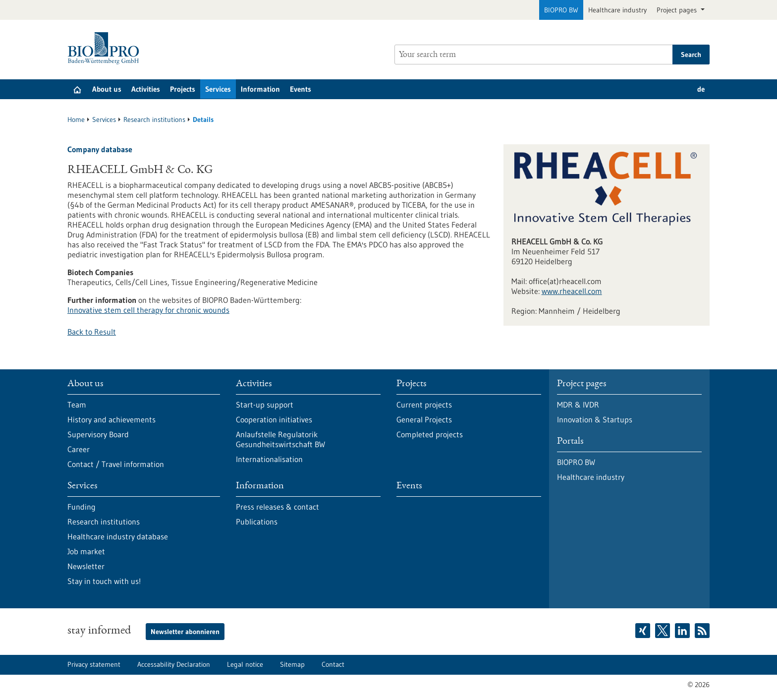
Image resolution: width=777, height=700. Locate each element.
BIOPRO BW (561, 10)
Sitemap (292, 664)
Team (77, 405)
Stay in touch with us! (104, 581)
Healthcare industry (617, 10)
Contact (333, 664)
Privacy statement (94, 664)
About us (107, 89)
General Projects (424, 419)
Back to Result (92, 332)
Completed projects (430, 434)
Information (260, 89)
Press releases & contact (277, 507)
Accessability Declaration (174, 664)
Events (301, 89)
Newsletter (86, 566)
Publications (257, 522)
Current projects (424, 405)
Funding (82, 507)
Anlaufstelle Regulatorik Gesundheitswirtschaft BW (280, 439)
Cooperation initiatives (274, 419)
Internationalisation (269, 459)
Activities (146, 89)
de (701, 89)
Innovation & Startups (595, 419)
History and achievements (111, 419)
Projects (183, 89)
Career (79, 449)
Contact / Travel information (116, 464)
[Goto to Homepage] (106, 48)
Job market (86, 551)
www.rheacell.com (572, 291)
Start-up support (265, 405)
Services (218, 89)
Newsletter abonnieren (185, 632)
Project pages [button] (678, 10)
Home (76, 119)
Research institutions (154, 119)
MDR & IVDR (578, 405)
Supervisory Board (98, 434)
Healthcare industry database (118, 536)
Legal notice (245, 664)
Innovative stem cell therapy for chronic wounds (148, 310)
